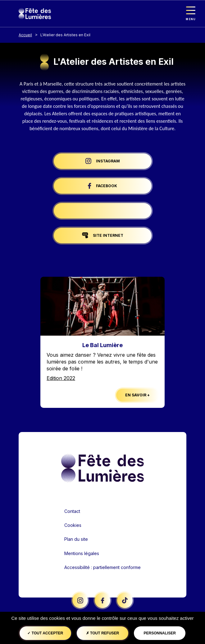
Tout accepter (45, 633)
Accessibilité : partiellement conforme (102, 567)
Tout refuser (102, 633)
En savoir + (137, 395)
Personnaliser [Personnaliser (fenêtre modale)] (159, 633)
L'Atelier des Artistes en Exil (65, 35)
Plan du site (76, 539)
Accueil (25, 35)
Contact (72, 511)
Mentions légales (82, 553)
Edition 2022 (61, 378)
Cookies (73, 525)
